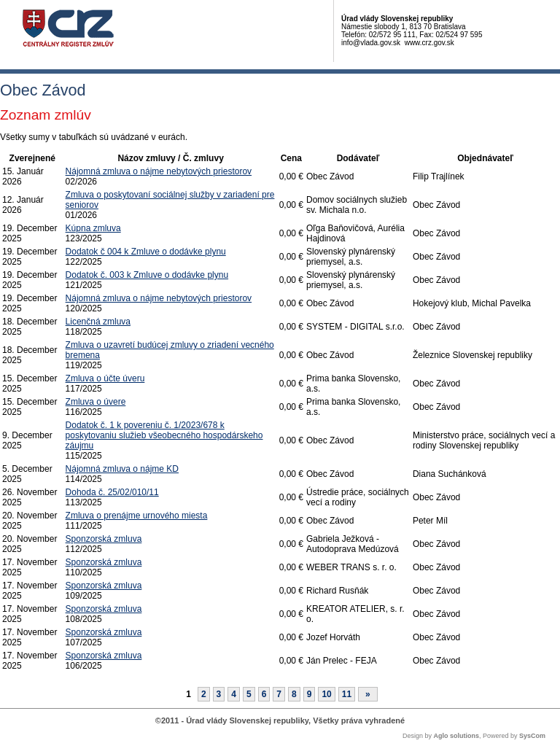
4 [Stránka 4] (234, 694)
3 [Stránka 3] (219, 694)
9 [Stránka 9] (310, 694)
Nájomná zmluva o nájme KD (122, 469)
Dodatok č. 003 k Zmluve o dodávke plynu (147, 275)
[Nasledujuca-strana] (368, 694)
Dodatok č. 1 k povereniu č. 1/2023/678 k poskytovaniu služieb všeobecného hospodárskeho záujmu (164, 435)
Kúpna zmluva (93, 228)
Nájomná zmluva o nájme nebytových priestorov (159, 171)
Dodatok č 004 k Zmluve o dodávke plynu (146, 252)
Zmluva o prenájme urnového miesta (137, 516)
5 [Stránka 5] (249, 694)
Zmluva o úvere (96, 402)
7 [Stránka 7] (279, 694)
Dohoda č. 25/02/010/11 (112, 492)
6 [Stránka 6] (264, 694)
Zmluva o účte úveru (105, 378)
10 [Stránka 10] (326, 694)
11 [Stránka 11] (347, 694)
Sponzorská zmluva (104, 539)
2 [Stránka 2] (204, 694)
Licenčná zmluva (98, 322)
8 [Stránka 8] (294, 694)
